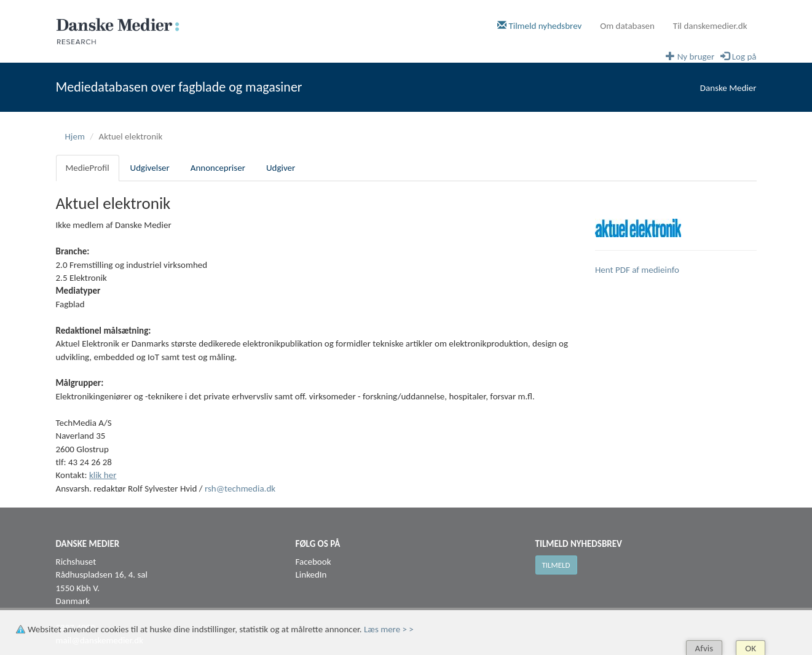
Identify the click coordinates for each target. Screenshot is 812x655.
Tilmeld (556, 565)
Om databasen (627, 26)
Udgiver (281, 168)
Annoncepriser (218, 168)
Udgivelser (150, 168)
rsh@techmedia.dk (240, 488)
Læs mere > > (389, 629)
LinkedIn (311, 575)
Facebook (313, 562)
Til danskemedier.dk (710, 26)
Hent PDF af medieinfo (637, 270)
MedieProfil (88, 168)
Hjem (75, 136)
